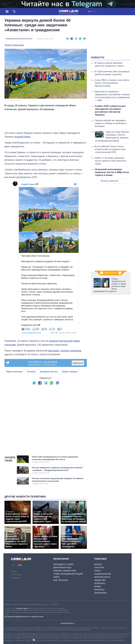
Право (98, 586)
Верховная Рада (62, 567)
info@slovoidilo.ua (67, 623)
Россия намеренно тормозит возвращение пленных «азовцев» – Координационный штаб (57, 470)
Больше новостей (111, 181)
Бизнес (98, 564)
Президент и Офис (64, 564)
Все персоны (61, 580)
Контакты (16, 575)
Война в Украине (70, 372)
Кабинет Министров (65, 571)
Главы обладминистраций (68, 574)
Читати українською (14, 45)
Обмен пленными (14, 372)
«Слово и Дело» (22, 608)
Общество (100, 580)
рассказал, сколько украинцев (65, 351)
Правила (16, 578)
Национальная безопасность (19, 39)
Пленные (31, 372)
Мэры (56, 577)
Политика (100, 583)
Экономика (101, 593)
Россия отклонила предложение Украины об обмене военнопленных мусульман (58, 481)
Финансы (99, 590)
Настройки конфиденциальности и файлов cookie (24, 617)
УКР (90, 12)
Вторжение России (49, 372)
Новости (98, 57)
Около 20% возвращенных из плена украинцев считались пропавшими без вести (56, 459)
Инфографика (111, 273)
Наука (97, 571)
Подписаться (78, 363)
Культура (99, 567)
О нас (14, 571)
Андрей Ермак (22, 137)
